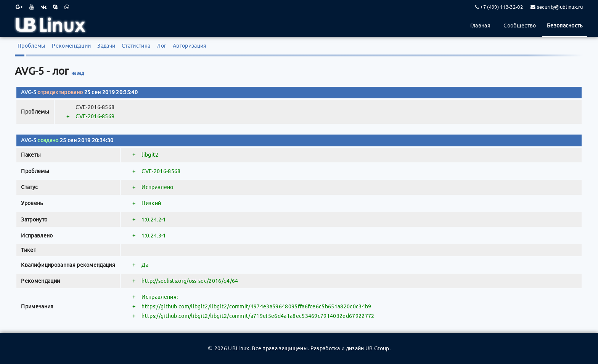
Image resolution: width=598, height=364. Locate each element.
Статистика (136, 46)
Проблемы (32, 46)
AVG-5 (29, 92)
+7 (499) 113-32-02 (502, 7)
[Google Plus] (19, 7)
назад (78, 73)
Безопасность (565, 26)
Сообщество (520, 26)
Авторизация (190, 46)
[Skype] (55, 7)
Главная (480, 26)
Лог (162, 46)
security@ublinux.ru (560, 7)
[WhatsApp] (67, 7)
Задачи (106, 46)
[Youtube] (32, 7)
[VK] (44, 7)
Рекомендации (71, 46)
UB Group (377, 348)
